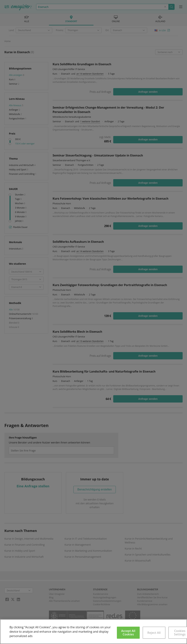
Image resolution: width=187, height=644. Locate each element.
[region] (93, 632)
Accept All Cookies (128, 633)
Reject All (154, 633)
